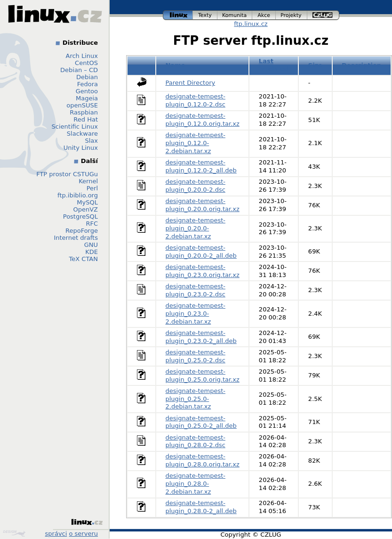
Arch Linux (82, 56)
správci (56, 534)
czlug (323, 15)
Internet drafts (76, 238)
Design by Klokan (14, 533)
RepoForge (82, 231)
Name (176, 65)
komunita (235, 15)
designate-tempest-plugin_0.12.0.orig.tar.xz (203, 120)
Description (361, 65)
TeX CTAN (84, 259)
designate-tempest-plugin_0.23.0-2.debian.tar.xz (196, 314)
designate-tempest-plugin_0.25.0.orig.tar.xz (203, 376)
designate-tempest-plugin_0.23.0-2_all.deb (201, 337)
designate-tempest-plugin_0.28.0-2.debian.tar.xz (196, 484)
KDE (92, 252)
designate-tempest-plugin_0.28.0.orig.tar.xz (203, 460)
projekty (292, 15)
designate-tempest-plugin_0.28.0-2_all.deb (201, 507)
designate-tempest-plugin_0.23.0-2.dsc (196, 290)
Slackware (82, 134)
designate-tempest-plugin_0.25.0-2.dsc (196, 356)
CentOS (86, 63)
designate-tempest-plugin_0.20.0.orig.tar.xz (203, 205)
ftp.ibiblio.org (78, 195)
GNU (91, 245)
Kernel (88, 181)
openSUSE (82, 105)
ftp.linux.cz (251, 24)
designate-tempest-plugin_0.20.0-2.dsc (196, 186)
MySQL (87, 202)
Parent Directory (191, 83)
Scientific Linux (75, 127)
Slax (91, 141)
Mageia (87, 98)
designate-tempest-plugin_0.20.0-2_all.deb (201, 252)
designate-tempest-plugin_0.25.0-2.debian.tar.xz (196, 399)
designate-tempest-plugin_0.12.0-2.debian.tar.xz (196, 143)
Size (315, 65)
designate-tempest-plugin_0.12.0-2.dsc (196, 100)
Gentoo (87, 91)
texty (205, 15)
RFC (92, 224)
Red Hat (86, 119)
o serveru (84, 534)
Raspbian (84, 112)
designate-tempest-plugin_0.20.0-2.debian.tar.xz (196, 228)
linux (178, 15)
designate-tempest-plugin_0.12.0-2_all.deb (201, 166)
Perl (92, 188)
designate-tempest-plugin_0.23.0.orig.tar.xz (203, 271)
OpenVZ (85, 209)
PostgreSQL (80, 216)
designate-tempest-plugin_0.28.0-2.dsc (196, 441)
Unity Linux (81, 148)
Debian (87, 77)
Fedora (88, 84)
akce (264, 15)
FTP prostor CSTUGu (67, 174)
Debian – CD (79, 70)
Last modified (274, 65)
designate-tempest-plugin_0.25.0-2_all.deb (201, 422)
